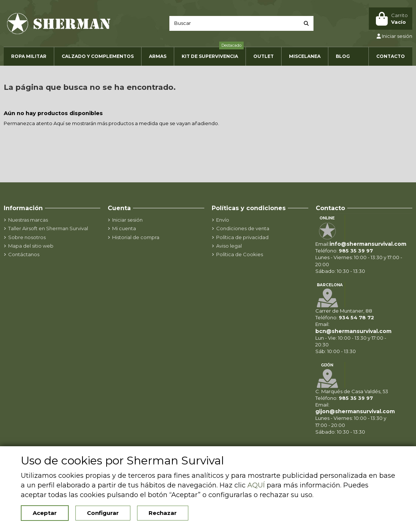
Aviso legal (229, 246)
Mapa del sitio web (31, 246)
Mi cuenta (124, 228)
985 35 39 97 (356, 251)
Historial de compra (136, 237)
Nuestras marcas (28, 220)
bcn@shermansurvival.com (353, 331)
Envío (223, 220)
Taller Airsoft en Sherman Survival (48, 228)
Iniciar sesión (127, 220)
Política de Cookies (240, 254)
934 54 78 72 (356, 317)
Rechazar (163, 513)
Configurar (103, 513)
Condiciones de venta (243, 228)
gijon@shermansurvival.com (355, 411)
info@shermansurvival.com (368, 244)
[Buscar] (306, 23)
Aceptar (45, 513)
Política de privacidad (242, 237)
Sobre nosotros (27, 237)
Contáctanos (24, 254)
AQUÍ (256, 485)
